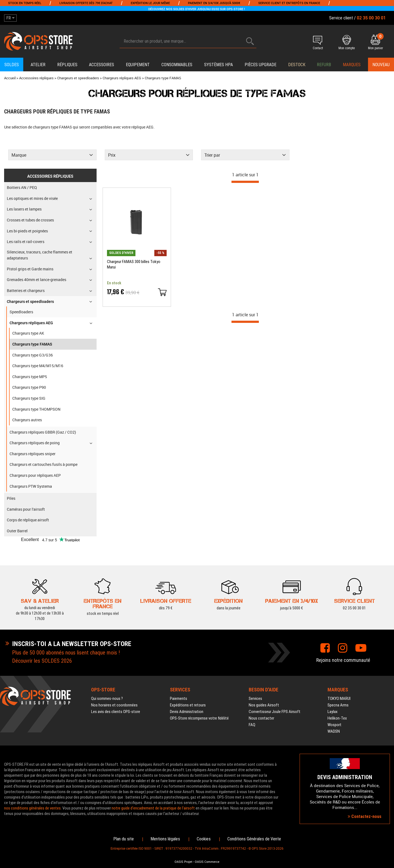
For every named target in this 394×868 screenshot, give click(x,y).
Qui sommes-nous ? (107, 699)
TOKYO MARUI (339, 699)
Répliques (67, 65)
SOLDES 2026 (57, 661)
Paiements (179, 699)
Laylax (333, 712)
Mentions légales (165, 839)
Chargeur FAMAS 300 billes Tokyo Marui (134, 264)
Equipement (138, 65)
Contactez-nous (365, 816)
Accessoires (102, 65)
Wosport (334, 725)
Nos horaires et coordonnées (114, 705)
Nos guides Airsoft (264, 705)
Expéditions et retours (188, 705)
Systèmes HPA (218, 65)
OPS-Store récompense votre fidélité (199, 718)
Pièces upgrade (260, 65)
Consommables (177, 65)
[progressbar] (245, 182)
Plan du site (124, 839)
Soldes (12, 65)
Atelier (38, 65)
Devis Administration (187, 712)
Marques (352, 65)
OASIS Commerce (207, 862)
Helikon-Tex (337, 718)
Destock (297, 65)
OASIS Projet (183, 862)
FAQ (252, 725)
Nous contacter (261, 718)
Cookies (204, 839)
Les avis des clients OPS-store (116, 712)
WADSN (334, 731)
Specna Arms (338, 705)
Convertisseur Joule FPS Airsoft (275, 712)
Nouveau (381, 65)
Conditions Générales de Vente (254, 839)
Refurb (324, 65)
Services (255, 699)
